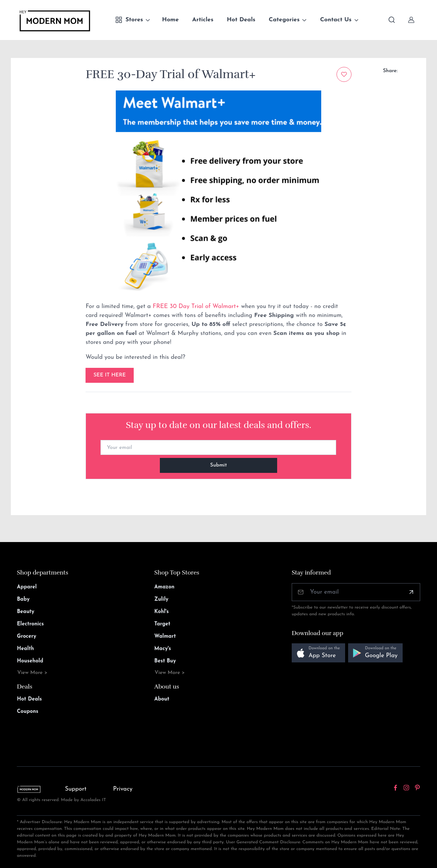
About (162, 699)
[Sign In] (411, 20)
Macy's (163, 649)
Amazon (164, 587)
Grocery (27, 636)
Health (25, 649)
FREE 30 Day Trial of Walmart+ (197, 307)
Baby (23, 599)
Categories (284, 20)
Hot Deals (241, 20)
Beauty (26, 612)
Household (30, 661)
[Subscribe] (411, 592)
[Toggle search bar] (392, 20)
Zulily (161, 599)
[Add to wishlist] (344, 74)
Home (171, 20)
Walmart (165, 636)
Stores (129, 20)
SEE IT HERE (110, 375)
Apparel (27, 587)
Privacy (123, 789)
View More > (32, 673)
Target (162, 624)
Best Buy (165, 661)
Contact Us (336, 20)
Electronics (30, 624)
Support (76, 789)
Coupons (27, 712)
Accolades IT (93, 800)
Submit (219, 465)
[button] (318, 653)
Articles (203, 20)
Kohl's (162, 612)
